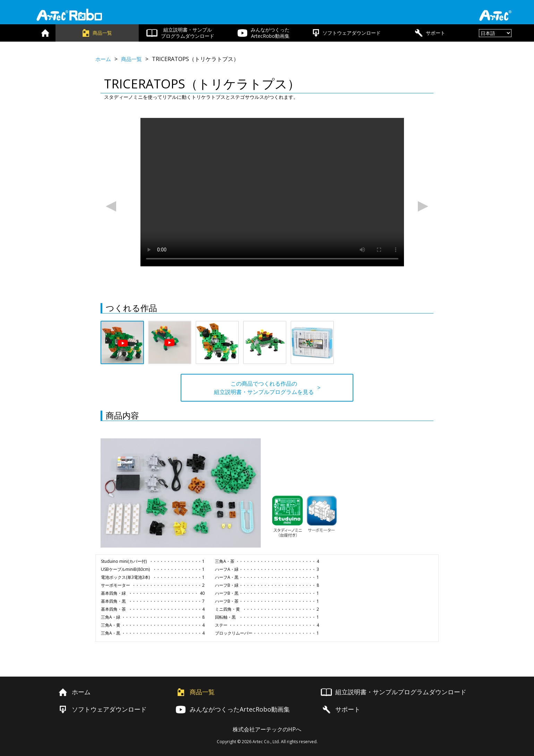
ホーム (104, 59)
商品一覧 (133, 59)
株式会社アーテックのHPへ (267, 728)
